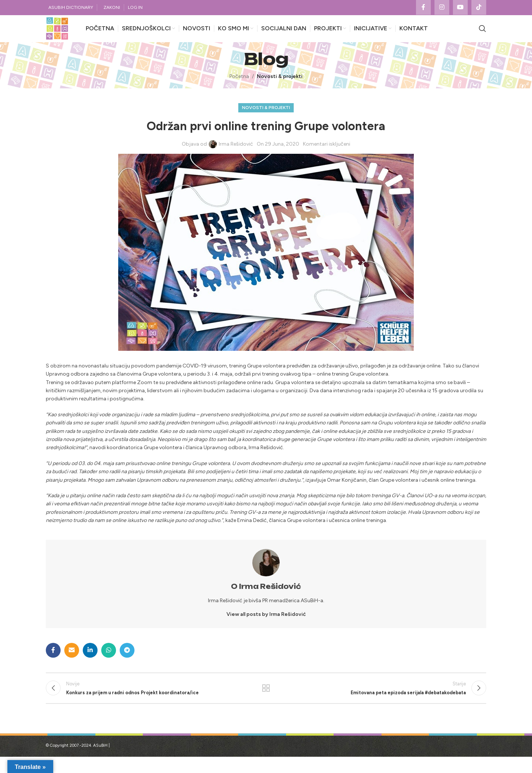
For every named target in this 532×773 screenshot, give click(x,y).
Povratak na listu (266, 702)
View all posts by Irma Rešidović (266, 626)
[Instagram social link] (442, 8)
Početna (239, 89)
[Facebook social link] (423, 8)
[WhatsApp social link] (109, 662)
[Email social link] (72, 662)
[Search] (482, 35)
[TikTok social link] (479, 8)
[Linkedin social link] (90, 662)
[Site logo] (63, 35)
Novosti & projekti (280, 89)
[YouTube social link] (460, 8)
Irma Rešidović (236, 156)
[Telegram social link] (127, 662)
